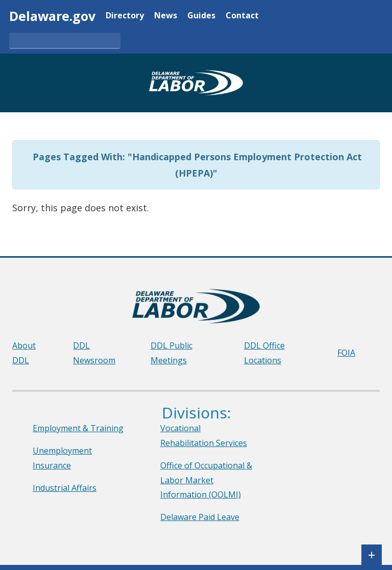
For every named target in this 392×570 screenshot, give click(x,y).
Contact (242, 16)
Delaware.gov (52, 16)
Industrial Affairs (65, 488)
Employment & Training (78, 428)
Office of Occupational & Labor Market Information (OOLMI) (206, 480)
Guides (201, 16)
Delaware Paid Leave (200, 517)
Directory (125, 16)
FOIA (346, 353)
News (166, 16)
